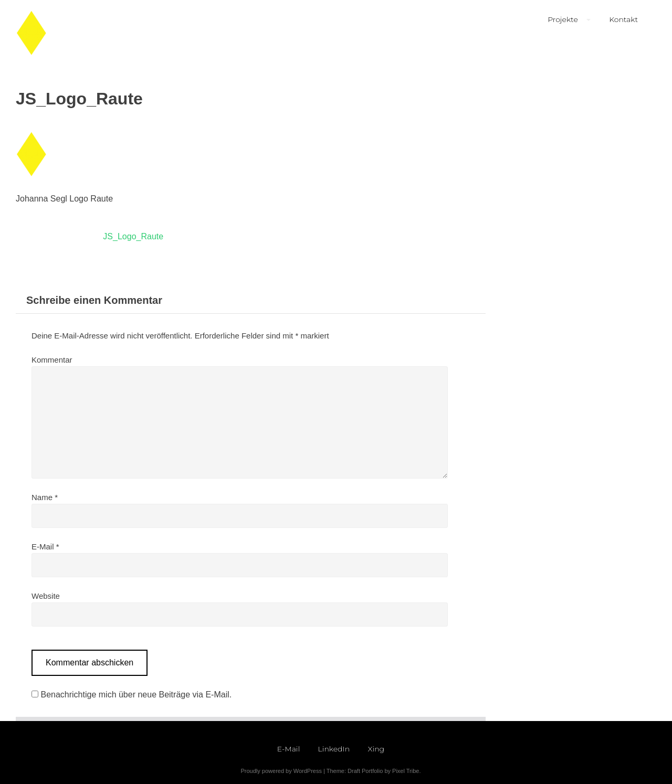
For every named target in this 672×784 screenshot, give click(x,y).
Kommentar (52, 360)
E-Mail (45, 547)
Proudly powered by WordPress (281, 771)
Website (46, 596)
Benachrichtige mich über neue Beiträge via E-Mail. (136, 695)
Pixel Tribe (406, 771)
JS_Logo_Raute (133, 236)
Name (45, 497)
